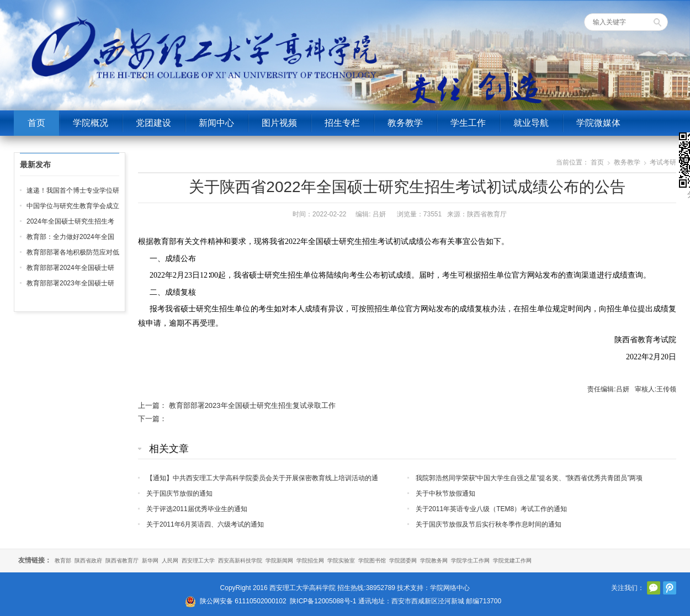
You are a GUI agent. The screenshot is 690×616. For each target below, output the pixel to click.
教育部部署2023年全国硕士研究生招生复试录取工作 (252, 405)
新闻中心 (216, 123)
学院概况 (91, 123)
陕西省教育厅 (122, 561)
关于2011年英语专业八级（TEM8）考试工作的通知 (492, 509)
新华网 (150, 561)
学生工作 (468, 123)
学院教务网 (434, 561)
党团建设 (153, 123)
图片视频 (279, 123)
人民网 (170, 561)
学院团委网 (403, 561)
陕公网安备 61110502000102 (243, 601)
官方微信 (654, 588)
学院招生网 (310, 561)
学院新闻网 (279, 561)
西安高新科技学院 (240, 561)
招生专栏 (342, 123)
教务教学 (405, 123)
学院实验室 (341, 561)
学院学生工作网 (470, 561)
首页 (36, 123)
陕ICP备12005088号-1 (323, 601)
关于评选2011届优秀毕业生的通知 (197, 509)
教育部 (63, 561)
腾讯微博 (670, 588)
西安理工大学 (198, 561)
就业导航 (531, 123)
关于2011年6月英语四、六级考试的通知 (205, 524)
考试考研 (663, 162)
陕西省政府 (88, 561)
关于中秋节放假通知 (445, 493)
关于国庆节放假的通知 (179, 493)
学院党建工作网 (512, 561)
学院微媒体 (598, 123)
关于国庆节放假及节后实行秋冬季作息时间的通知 (489, 524)
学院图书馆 (372, 561)
